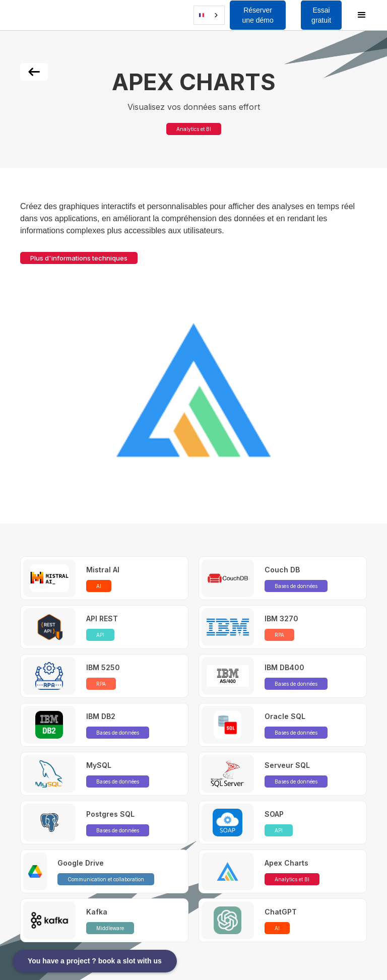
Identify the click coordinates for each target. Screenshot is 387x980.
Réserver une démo (257, 15)
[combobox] (209, 15)
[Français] (209, 15)
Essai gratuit (321, 15)
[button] (27, 15)
